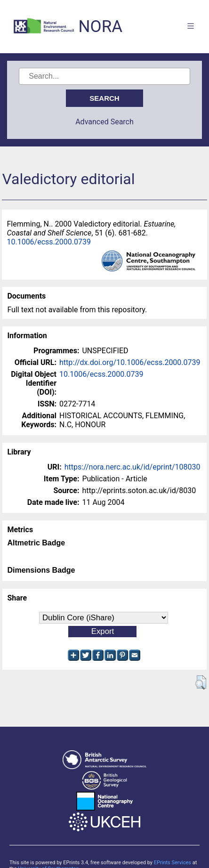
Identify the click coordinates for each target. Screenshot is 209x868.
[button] (201, 682)
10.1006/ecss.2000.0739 (49, 242)
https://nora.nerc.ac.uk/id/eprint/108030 (133, 467)
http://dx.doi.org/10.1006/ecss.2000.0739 (130, 362)
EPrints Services (173, 863)
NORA (100, 27)
